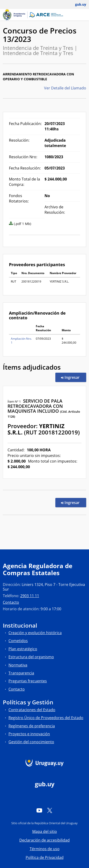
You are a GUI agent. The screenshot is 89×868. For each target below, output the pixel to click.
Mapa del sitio (45, 831)
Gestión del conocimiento (31, 742)
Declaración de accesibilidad (44, 840)
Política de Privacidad (45, 857)
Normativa (18, 665)
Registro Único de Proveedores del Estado (46, 718)
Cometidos (18, 641)
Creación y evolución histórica (35, 633)
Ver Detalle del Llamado (65, 88)
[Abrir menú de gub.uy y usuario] (77, 4)
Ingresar (74, 377)
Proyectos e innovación (29, 734)
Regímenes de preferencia (32, 726)
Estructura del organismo (31, 657)
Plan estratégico (23, 649)
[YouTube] (39, 810)
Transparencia (21, 673)
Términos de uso (45, 849)
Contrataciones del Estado (32, 710)
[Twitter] (50, 810)
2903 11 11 (30, 596)
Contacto (11, 602)
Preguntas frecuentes (28, 681)
